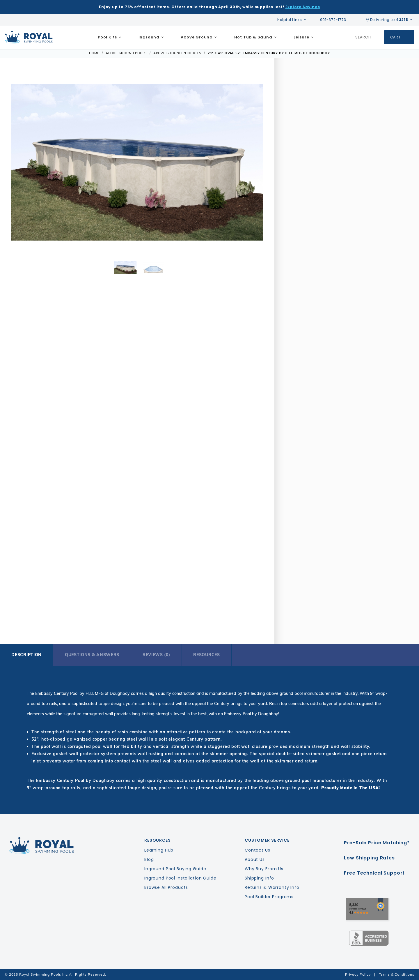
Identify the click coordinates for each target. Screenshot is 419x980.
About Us (255, 859)
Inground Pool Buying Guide (175, 869)
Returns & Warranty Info (272, 887)
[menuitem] (110, 37)
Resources (206, 655)
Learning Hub (159, 850)
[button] (19, 162)
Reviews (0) (156, 655)
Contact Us (258, 850)
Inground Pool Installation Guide (180, 878)
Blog (149, 859)
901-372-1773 (336, 20)
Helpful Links (290, 20)
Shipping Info (259, 878)
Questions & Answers (92, 655)
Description (26, 655)
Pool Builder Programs (269, 897)
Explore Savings (303, 7)
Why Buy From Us (264, 869)
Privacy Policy (358, 974)
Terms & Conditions (397, 974)
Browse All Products (166, 887)
